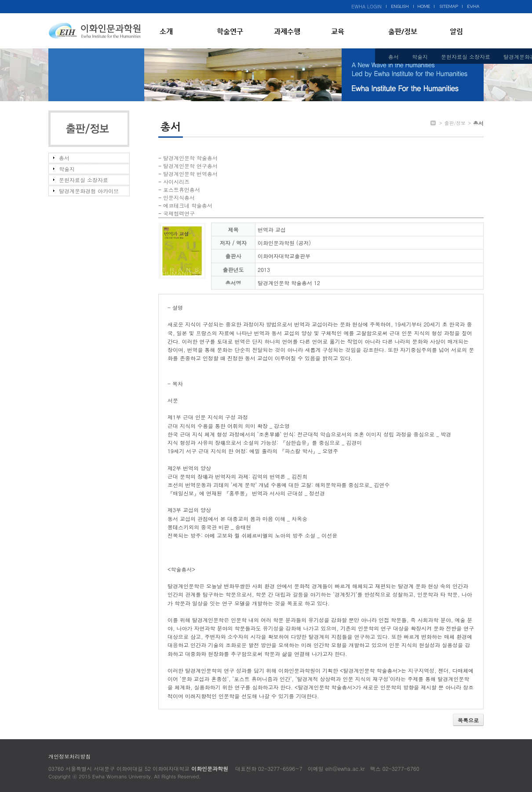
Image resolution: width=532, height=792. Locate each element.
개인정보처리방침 (69, 756)
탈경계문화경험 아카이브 (89, 191)
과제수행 (287, 31)
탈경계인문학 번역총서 (190, 174)
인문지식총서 (179, 197)
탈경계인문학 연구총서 (190, 166)
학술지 (420, 57)
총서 (394, 57)
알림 (456, 31)
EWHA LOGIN (366, 6)
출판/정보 (403, 31)
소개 (166, 31)
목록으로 (468, 720)
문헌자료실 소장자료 (466, 57)
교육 (338, 31)
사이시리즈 (176, 181)
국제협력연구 (179, 213)
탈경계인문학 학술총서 (190, 158)
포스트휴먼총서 (182, 189)
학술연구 (230, 31)
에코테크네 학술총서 (188, 205)
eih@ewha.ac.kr (345, 768)
